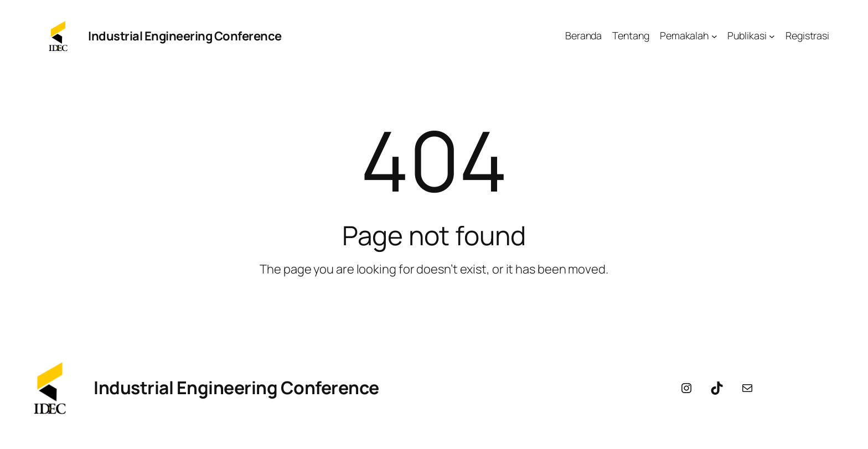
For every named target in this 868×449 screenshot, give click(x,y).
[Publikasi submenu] (772, 36)
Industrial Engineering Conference (185, 36)
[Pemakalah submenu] (714, 36)
